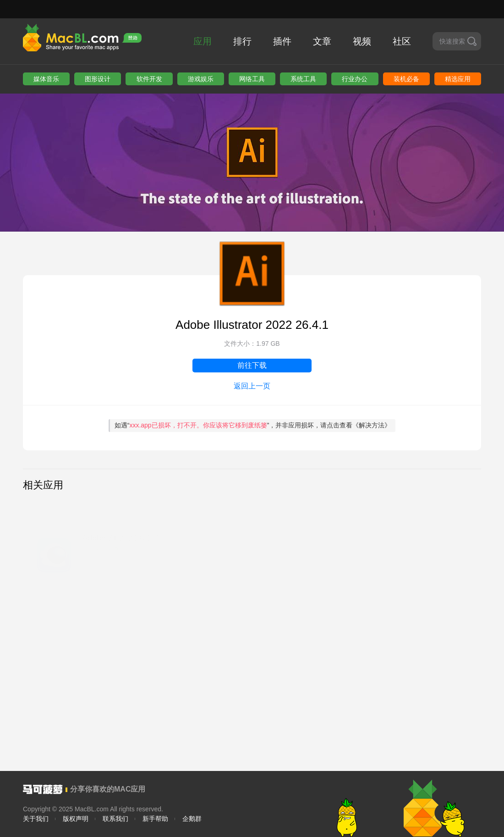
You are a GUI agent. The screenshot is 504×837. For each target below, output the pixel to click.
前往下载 (252, 365)
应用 (203, 41)
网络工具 (252, 79)
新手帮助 (155, 819)
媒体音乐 (46, 79)
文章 (322, 41)
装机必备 (406, 79)
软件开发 (149, 79)
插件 (282, 41)
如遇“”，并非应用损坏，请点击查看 (253, 425)
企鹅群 (192, 819)
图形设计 (98, 79)
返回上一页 (252, 386)
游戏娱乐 (201, 79)
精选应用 (458, 79)
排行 (242, 41)
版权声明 (76, 819)
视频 (362, 41)
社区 (402, 41)
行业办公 (355, 79)
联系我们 (115, 819)
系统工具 (303, 79)
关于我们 (36, 819)
